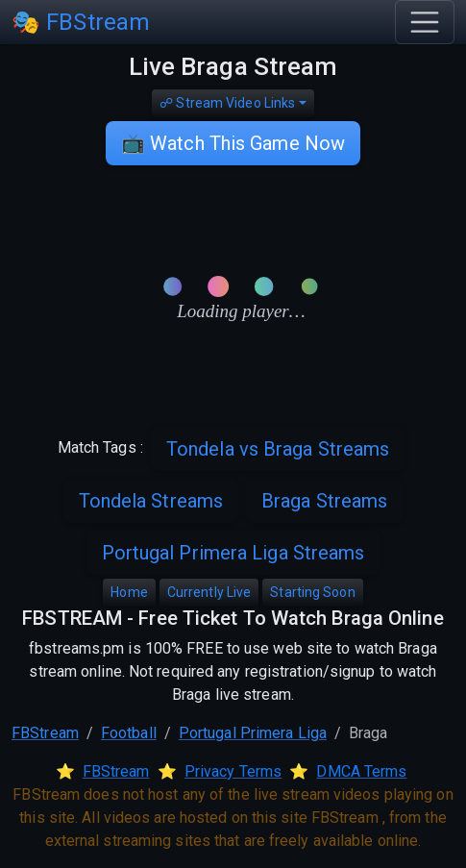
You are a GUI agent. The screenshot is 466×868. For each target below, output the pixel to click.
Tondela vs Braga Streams (278, 449)
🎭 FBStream (81, 22)
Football (129, 733)
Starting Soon (312, 592)
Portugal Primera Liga (253, 733)
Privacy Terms (233, 771)
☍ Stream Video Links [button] (227, 103)
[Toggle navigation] (425, 22)
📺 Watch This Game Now (233, 143)
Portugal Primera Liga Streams (233, 553)
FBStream (45, 733)
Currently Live (209, 592)
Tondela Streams (151, 501)
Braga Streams (324, 501)
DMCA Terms (361, 771)
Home (129, 592)
